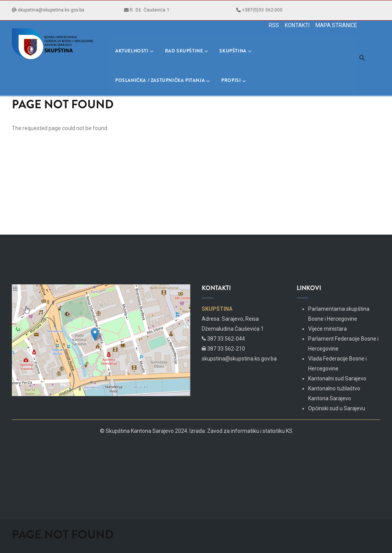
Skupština (235, 51)
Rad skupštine (187, 51)
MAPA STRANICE (336, 25)
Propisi (234, 80)
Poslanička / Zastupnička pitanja (163, 80)
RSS (274, 25)
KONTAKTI (297, 25)
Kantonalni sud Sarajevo (337, 378)
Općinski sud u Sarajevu (337, 408)
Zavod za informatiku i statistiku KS (250, 431)
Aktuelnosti (134, 51)
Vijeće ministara (327, 329)
